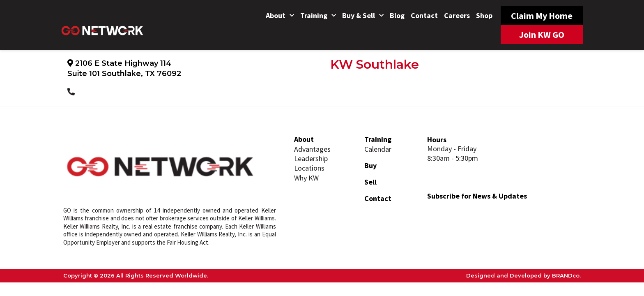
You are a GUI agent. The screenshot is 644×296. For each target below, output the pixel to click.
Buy (370, 165)
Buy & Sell (363, 16)
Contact (424, 15)
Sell (370, 182)
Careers (457, 15)
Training (318, 16)
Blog (397, 15)
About (280, 16)
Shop (484, 15)
